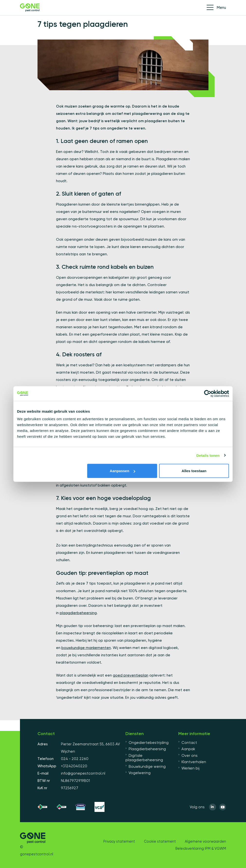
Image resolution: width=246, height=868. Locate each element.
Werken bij (189, 768)
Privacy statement (119, 841)
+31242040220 (74, 766)
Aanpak (187, 749)
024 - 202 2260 (75, 759)
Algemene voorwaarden (205, 841)
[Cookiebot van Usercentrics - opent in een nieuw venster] (208, 393)
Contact (188, 743)
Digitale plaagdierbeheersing (144, 758)
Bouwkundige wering (146, 767)
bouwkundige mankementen (86, 648)
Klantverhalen (192, 762)
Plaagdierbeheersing (146, 749)
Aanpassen (123, 471)
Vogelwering (138, 773)
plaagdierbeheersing (78, 613)
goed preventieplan (131, 675)
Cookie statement (160, 841)
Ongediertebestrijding (147, 743)
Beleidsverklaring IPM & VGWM (201, 848)
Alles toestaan (194, 471)
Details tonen (208, 455)
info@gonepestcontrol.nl (83, 773)
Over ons (188, 756)
